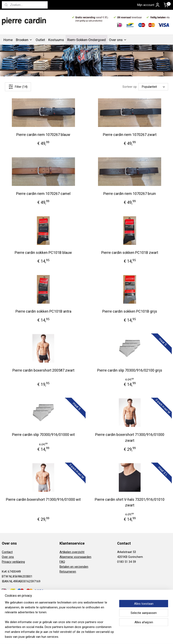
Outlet (40, 40)
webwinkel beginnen (94, 637)
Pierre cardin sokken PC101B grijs (130, 311)
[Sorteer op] (153, 87)
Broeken (24, 40)
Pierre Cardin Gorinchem (78, 599)
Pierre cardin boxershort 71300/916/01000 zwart (130, 437)
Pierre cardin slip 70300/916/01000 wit (43, 435)
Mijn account (149, 5)
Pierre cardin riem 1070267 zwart (130, 135)
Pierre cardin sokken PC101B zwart (130, 252)
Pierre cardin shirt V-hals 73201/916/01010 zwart (130, 502)
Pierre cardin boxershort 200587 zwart (43, 370)
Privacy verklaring (13, 562)
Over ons (118, 40)
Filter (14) (18, 87)
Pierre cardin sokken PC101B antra (43, 311)
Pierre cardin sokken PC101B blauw (43, 252)
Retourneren (68, 572)
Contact (7, 552)
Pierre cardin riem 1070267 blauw (43, 135)
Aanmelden (13, 618)
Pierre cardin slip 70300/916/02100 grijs (130, 370)
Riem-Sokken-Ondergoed (86, 40)
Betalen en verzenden (74, 567)
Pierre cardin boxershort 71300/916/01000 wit (43, 499)
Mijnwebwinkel (129, 637)
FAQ (62, 562)
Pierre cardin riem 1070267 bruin (130, 194)
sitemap (72, 637)
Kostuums (56, 40)
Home (8, 40)
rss (79, 637)
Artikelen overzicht (72, 552)
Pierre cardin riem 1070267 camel (43, 194)
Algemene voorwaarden (75, 557)
